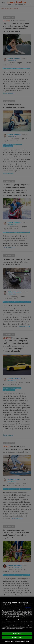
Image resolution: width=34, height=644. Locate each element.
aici (27, 613)
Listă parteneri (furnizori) (6, 630)
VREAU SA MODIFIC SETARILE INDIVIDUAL (17, 641)
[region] (17, 620)
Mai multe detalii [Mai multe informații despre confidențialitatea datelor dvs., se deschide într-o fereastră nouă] (28, 607)
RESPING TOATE (17, 637)
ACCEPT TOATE (17, 634)
